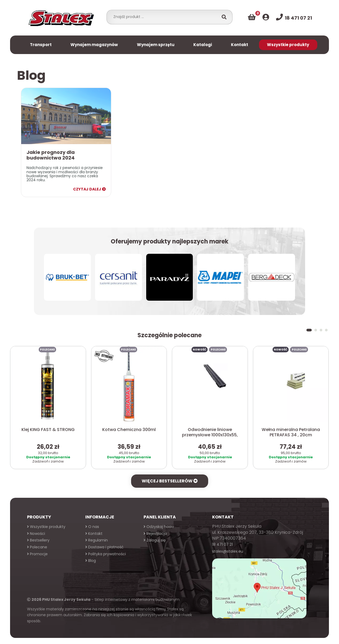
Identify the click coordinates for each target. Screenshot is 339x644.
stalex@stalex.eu (228, 551)
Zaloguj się (155, 540)
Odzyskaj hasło (159, 527)
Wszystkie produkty (288, 45)
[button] (309, 330)
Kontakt (240, 45)
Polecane (37, 547)
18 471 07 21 (222, 544)
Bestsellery (38, 540)
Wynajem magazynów (94, 45)
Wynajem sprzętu (156, 45)
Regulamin (97, 540)
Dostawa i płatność (104, 547)
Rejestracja (155, 534)
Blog (91, 561)
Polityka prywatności (106, 554)
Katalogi (203, 45)
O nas (92, 527)
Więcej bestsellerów (170, 481)
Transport (41, 45)
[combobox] (164, 17)
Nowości (36, 534)
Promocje (37, 554)
